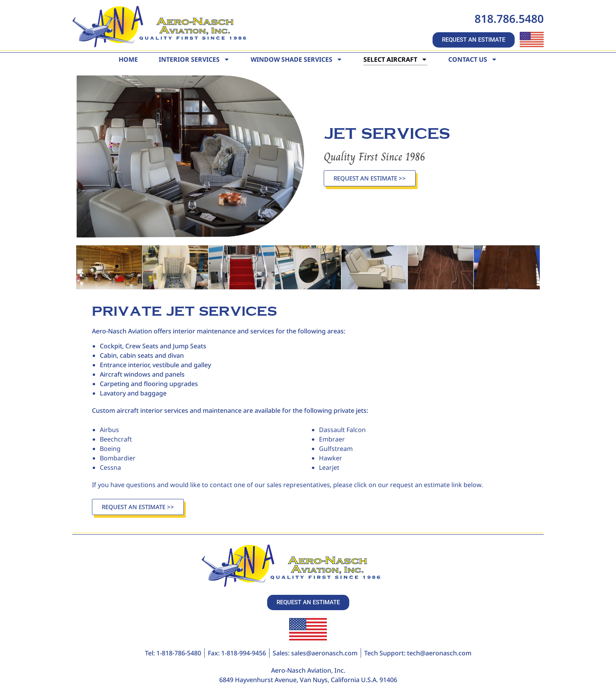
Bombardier (118, 458)
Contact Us (473, 59)
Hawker (331, 458)
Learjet (329, 467)
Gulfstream (336, 448)
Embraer (332, 439)
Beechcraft (116, 439)
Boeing (110, 448)
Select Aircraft (395, 59)
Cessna (110, 467)
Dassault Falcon (342, 429)
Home (128, 59)
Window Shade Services (297, 59)
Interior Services (194, 59)
